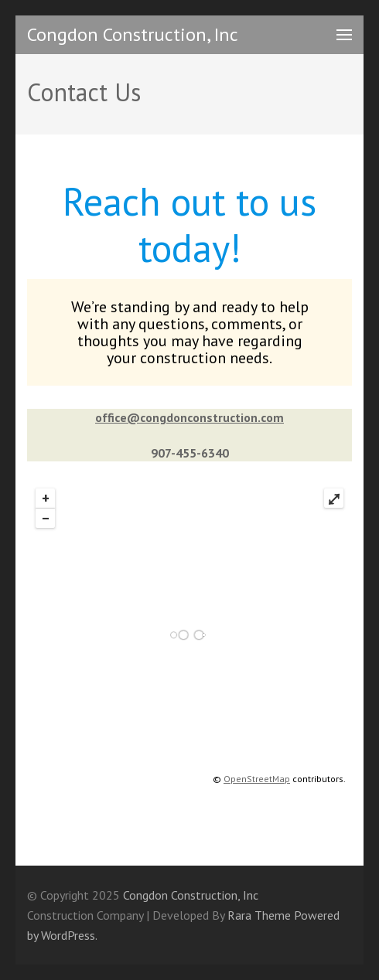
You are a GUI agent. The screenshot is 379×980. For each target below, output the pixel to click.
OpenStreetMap (257, 779)
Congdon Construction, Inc (133, 34)
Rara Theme (259, 915)
